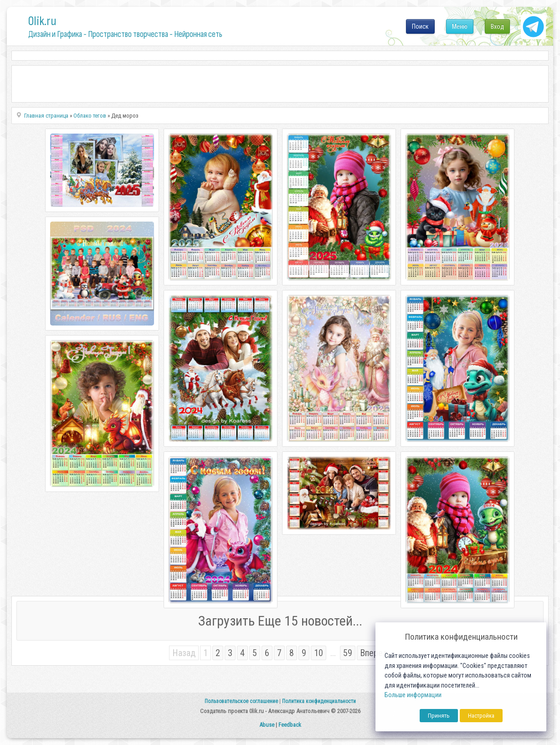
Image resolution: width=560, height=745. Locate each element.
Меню (460, 26)
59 (348, 653)
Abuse (267, 725)
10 (319, 653)
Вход (497, 26)
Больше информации (413, 695)
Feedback (290, 725)
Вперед (374, 653)
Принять (439, 716)
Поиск (420, 26)
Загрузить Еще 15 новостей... (280, 621)
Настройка (481, 716)
